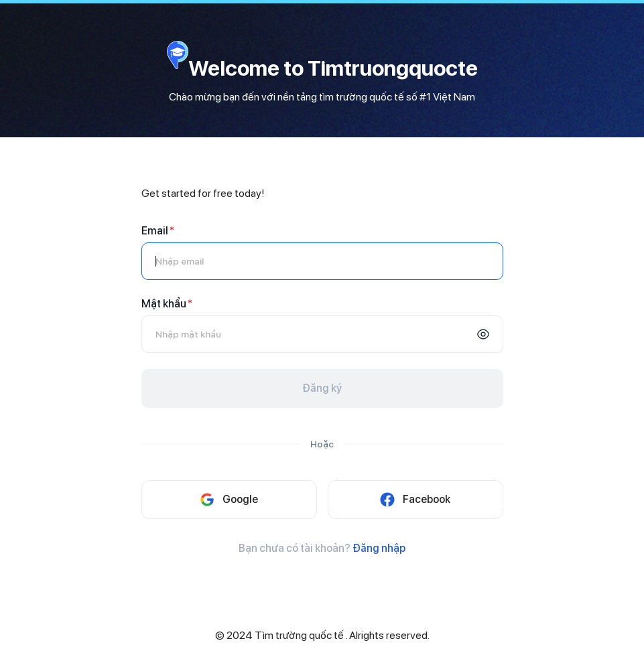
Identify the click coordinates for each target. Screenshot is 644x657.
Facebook (415, 500)
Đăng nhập (379, 548)
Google (229, 500)
